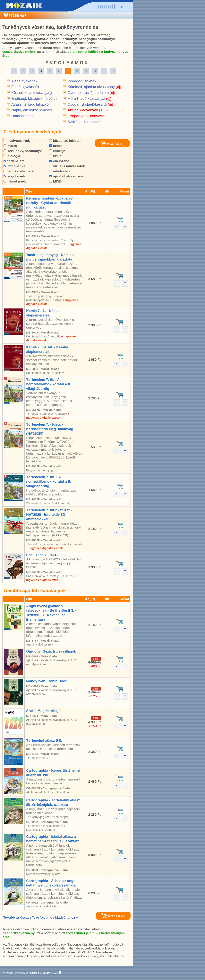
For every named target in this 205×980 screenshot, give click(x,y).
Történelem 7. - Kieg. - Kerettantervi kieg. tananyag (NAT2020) (50, 429)
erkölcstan (60, 171)
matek (10, 146)
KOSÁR (110, 144)
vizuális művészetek (67, 166)
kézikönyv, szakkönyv (23, 151)
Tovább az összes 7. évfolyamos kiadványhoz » (41, 918)
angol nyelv (15, 176)
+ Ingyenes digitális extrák (44, 548)
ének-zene (59, 161)
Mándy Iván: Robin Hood (47, 681)
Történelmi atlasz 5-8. (44, 741)
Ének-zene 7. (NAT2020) (46, 555)
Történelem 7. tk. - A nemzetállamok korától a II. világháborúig (49, 384)
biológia (12, 156)
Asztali (56, 972)
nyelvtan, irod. (17, 141)
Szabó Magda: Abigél (44, 711)
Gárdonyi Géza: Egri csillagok (51, 651)
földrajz (57, 151)
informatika (14, 166)
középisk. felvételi (65, 141)
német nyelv (15, 181)
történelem (14, 161)
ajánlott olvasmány (66, 176)
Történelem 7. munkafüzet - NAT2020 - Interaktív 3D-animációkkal (49, 515)
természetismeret (19, 171)
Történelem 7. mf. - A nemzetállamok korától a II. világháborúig (49, 482)
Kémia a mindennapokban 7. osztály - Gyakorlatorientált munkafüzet (50, 203)
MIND (55, 181)
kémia (56, 146)
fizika (55, 156)
